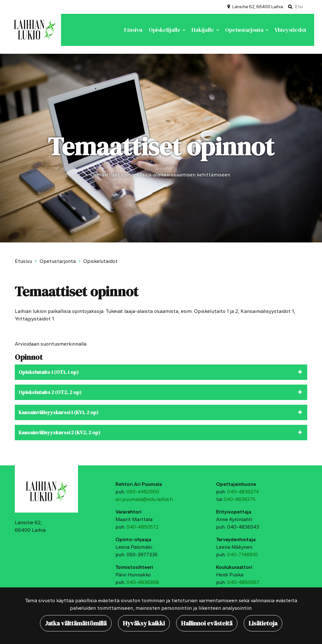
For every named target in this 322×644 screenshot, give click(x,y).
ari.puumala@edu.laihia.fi (144, 499)
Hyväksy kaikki (144, 623)
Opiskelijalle (165, 30)
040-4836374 (243, 492)
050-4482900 (143, 492)
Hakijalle (203, 30)
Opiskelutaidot (100, 261)
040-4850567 (243, 582)
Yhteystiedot (290, 30)
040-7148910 (242, 555)
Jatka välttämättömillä (76, 623)
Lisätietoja (263, 623)
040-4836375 (239, 499)
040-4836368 (143, 582)
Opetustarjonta (245, 30)
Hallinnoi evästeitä (207, 623)
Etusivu (133, 30)
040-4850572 (142, 527)
